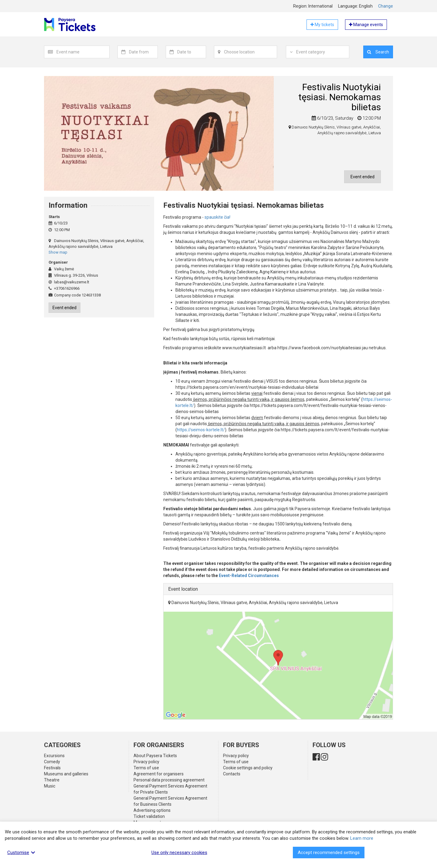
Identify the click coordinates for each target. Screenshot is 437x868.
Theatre (52, 780)
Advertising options (152, 810)
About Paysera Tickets (155, 756)
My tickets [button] (322, 25)
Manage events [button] (366, 25)
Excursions (54, 756)
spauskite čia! (217, 217)
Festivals (52, 768)
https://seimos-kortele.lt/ (201, 430)
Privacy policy (146, 762)
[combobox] (83, 52)
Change (386, 6)
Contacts (232, 774)
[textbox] (83, 52)
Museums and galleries (66, 774)
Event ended (362, 177)
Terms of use (146, 768)
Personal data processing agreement (169, 780)
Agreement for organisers (159, 774)
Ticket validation (149, 816)
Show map (58, 252)
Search (378, 52)
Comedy (52, 762)
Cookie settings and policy (248, 768)
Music (50, 786)
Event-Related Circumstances (249, 576)
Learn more (362, 838)
